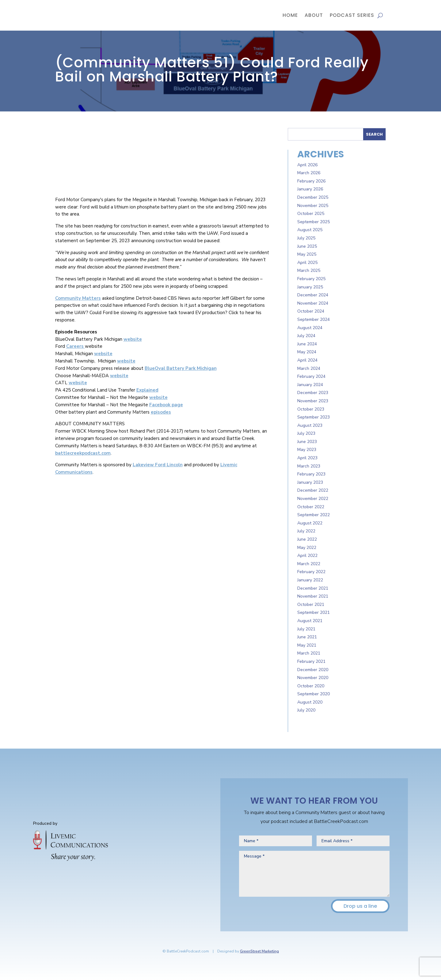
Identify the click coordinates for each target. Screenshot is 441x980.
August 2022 (310, 523)
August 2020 (310, 702)
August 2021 (310, 621)
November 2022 (313, 499)
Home (290, 15)
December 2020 (313, 670)
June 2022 (307, 539)
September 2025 (314, 222)
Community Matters (78, 298)
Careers (76, 346)
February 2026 (311, 181)
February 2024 (311, 376)
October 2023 (311, 409)
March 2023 (309, 466)
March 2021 (309, 653)
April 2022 (307, 556)
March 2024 (309, 368)
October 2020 (311, 686)
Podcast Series (352, 15)
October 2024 (311, 311)
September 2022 (314, 515)
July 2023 (306, 433)
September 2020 (314, 694)
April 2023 (307, 458)
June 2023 (307, 442)
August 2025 (310, 230)
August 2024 (310, 328)
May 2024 (307, 352)
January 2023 (310, 482)
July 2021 (306, 629)
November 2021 (313, 596)
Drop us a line (360, 906)
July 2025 (306, 238)
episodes (161, 412)
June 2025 (307, 246)
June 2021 (307, 637)
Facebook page (166, 405)
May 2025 (307, 254)
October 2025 (311, 214)
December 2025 (313, 197)
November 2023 (313, 401)
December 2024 (313, 295)
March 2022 (309, 564)
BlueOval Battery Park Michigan (181, 368)
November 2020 (313, 678)
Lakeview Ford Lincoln (158, 465)
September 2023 (314, 417)
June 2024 (307, 344)
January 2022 (310, 580)
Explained (147, 390)
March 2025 (309, 270)
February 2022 (311, 572)
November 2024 (313, 303)
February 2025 (311, 279)
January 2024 (310, 385)
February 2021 (311, 661)
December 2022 (313, 490)
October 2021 (311, 605)
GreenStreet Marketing (259, 951)
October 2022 (311, 507)
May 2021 (307, 645)
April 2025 (307, 263)
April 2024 (307, 360)
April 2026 (307, 165)
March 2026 (309, 173)
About (314, 15)
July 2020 (306, 710)
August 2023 (310, 425)
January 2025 (310, 287)
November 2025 (313, 206)
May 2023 (307, 450)
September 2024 (314, 319)
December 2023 (313, 393)
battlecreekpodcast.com (83, 453)
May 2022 (307, 548)
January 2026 (310, 189)
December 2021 (313, 588)
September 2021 (314, 612)
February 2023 (311, 474)
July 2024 (306, 336)
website (133, 339)
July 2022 (306, 531)
